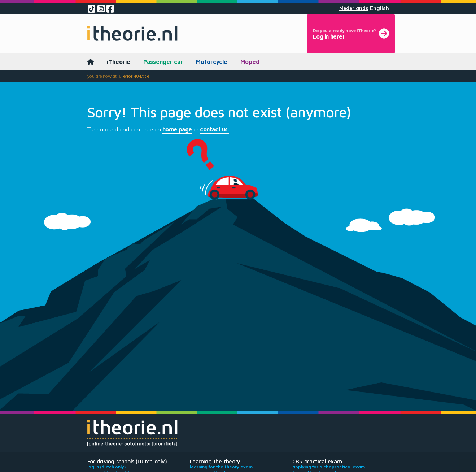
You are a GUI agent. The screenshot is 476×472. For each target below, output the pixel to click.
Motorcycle (212, 62)
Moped (250, 62)
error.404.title (136, 76)
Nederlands (354, 8)
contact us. (215, 129)
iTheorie (119, 62)
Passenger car (163, 62)
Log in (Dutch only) (107, 467)
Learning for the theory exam (221, 467)
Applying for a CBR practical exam (329, 467)
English (379, 8)
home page (177, 129)
